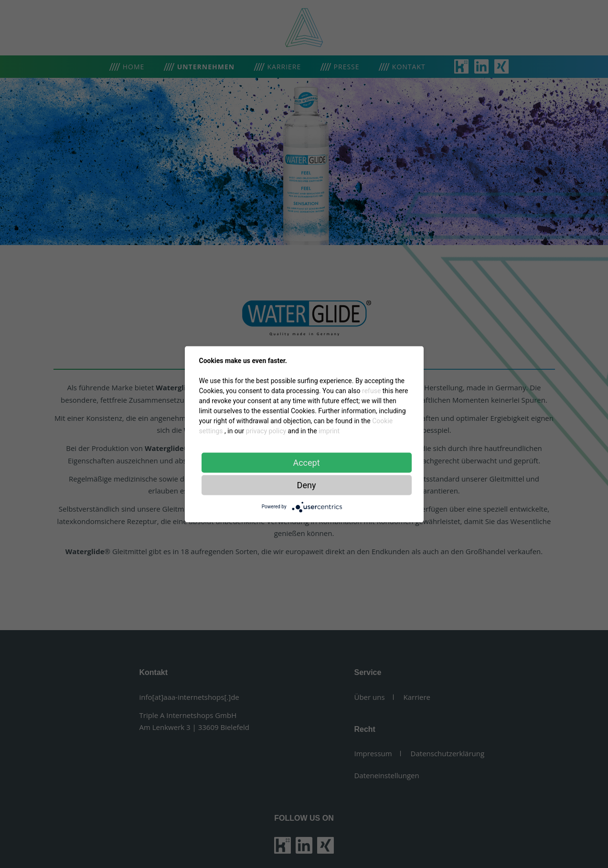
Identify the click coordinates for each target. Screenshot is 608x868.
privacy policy (266, 430)
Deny (307, 485)
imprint (329, 430)
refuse (371, 390)
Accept (306, 462)
